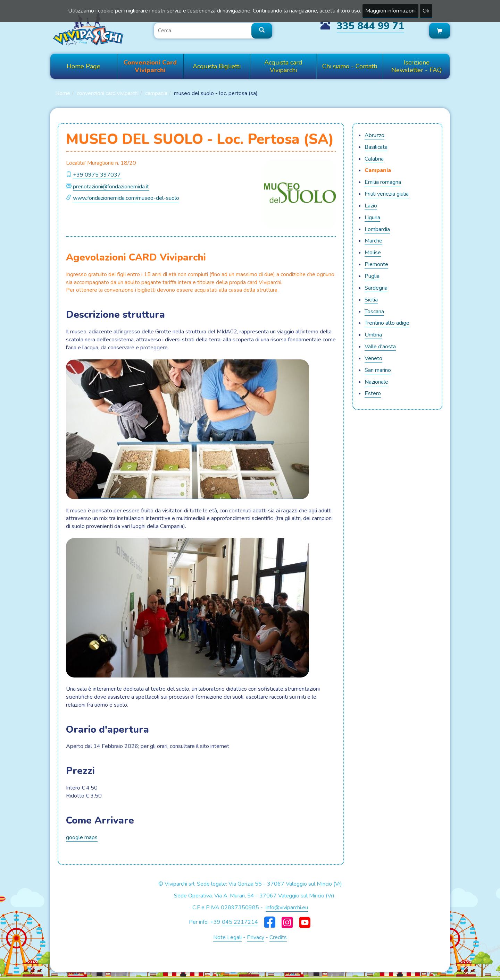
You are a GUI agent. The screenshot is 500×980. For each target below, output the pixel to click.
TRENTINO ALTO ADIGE (387, 323)
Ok (426, 11)
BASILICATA (376, 147)
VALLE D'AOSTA (380, 347)
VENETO (373, 358)
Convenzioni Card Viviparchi (150, 66)
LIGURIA (372, 218)
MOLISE (373, 253)
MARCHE (373, 241)
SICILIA (371, 300)
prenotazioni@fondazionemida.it (111, 187)
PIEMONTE (376, 264)
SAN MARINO (378, 370)
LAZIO (371, 206)
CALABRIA (374, 159)
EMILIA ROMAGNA (383, 182)
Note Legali (227, 937)
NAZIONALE (376, 382)
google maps (82, 837)
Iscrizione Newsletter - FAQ (416, 66)
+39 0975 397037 (97, 175)
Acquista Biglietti (217, 66)
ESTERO (373, 393)
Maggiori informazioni (390, 11)
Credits (278, 937)
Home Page (84, 66)
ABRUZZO (374, 135)
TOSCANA (374, 312)
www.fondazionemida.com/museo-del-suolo (126, 198)
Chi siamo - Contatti (350, 66)
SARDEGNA (376, 288)
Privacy (256, 937)
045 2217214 (240, 922)
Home (63, 93)
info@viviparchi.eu (287, 907)
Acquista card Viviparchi (283, 66)
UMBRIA (373, 335)
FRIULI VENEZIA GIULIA (387, 194)
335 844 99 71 (370, 26)
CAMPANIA (156, 93)
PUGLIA (372, 276)
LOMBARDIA (377, 229)
